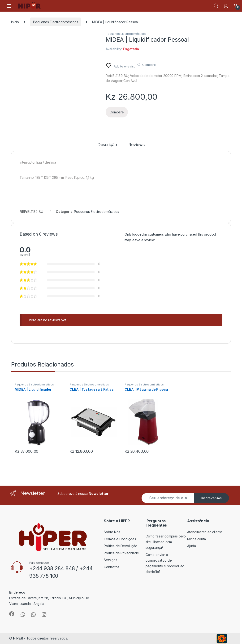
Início (15, 22)
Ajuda (191, 546)
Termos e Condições (120, 539)
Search (216, 6)
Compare (149, 65)
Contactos (112, 567)
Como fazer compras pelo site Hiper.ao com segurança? (166, 542)
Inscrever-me (212, 498)
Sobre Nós (112, 532)
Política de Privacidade (121, 553)
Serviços (110, 560)
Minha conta (196, 539)
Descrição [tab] (107, 145)
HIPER (18, 638)
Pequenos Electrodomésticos (56, 22)
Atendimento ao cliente (205, 532)
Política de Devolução (121, 546)
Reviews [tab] (136, 145)
